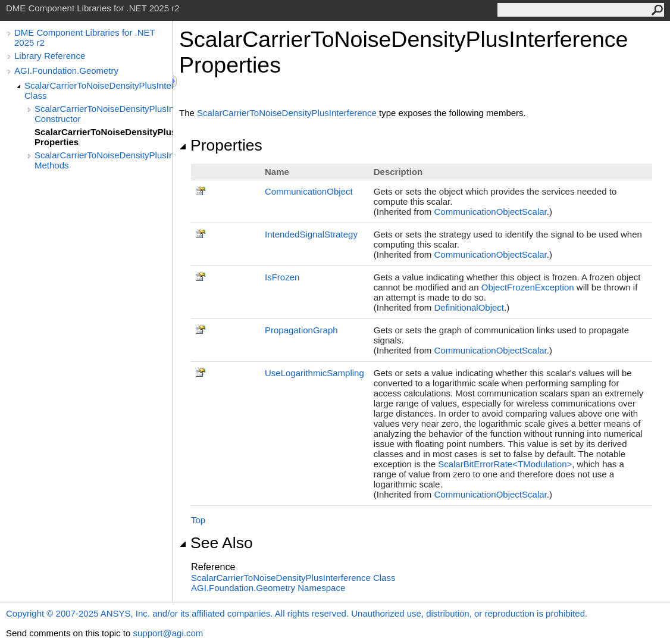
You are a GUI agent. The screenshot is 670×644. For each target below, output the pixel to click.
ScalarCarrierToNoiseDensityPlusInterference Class (98, 90)
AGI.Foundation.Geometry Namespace (268, 588)
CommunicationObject (309, 191)
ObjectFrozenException (528, 287)
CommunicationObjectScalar (490, 212)
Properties (221, 145)
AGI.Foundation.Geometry (66, 71)
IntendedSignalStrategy (311, 234)
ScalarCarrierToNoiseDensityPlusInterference (287, 113)
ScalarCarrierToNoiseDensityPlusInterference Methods (104, 160)
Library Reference (50, 56)
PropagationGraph (301, 330)
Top (198, 520)
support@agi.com (168, 633)
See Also (216, 543)
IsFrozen (282, 277)
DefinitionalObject (469, 307)
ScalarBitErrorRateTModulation (505, 464)
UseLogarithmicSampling (314, 373)
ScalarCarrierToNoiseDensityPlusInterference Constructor (104, 114)
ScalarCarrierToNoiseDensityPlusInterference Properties (104, 137)
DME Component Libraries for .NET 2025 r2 (84, 37)
